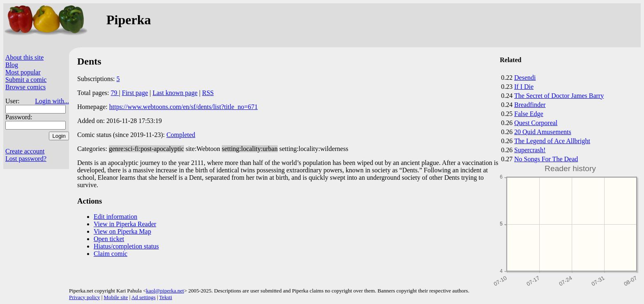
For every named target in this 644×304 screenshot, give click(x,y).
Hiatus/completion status (126, 246)
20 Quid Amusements (543, 132)
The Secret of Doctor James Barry (559, 96)
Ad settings (144, 297)
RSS (208, 93)
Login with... (52, 101)
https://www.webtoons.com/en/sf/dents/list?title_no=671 (184, 107)
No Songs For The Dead (546, 159)
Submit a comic (26, 80)
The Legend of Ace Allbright (552, 141)
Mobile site (116, 297)
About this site (24, 57)
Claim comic (110, 254)
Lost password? (26, 159)
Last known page (175, 93)
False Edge (529, 114)
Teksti (166, 297)
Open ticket (109, 239)
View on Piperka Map (122, 231)
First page (135, 93)
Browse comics (25, 87)
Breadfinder (530, 105)
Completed (181, 135)
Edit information (115, 217)
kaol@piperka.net (165, 291)
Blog (12, 65)
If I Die (524, 87)
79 (115, 93)
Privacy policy (84, 297)
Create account (25, 151)
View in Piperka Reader (125, 224)
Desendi (525, 78)
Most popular (23, 72)
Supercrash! (530, 150)
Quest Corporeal (536, 123)
